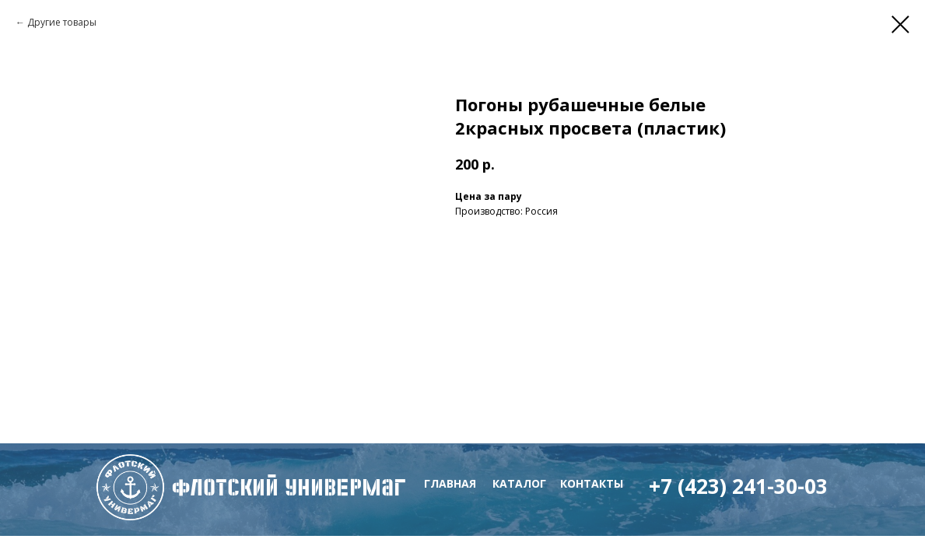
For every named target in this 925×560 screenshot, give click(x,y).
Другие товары (62, 22)
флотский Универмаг (289, 487)
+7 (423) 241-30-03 (738, 486)
